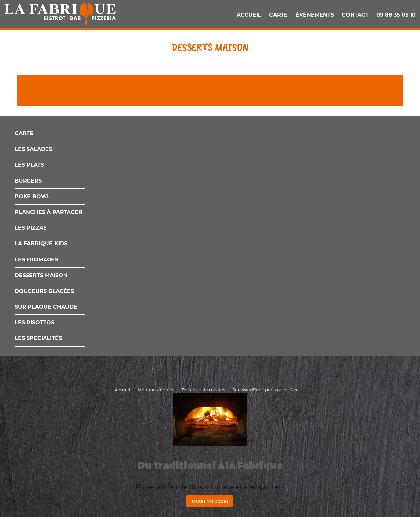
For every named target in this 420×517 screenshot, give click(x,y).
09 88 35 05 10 (396, 15)
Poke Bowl (33, 196)
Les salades (33, 149)
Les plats (29, 165)
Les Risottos (35, 322)
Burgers (28, 181)
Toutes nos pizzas (210, 501)
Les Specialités (38, 338)
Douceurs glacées (44, 291)
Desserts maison (41, 275)
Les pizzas (31, 228)
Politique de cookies (203, 390)
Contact (355, 15)
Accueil (249, 15)
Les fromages (36, 260)
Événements (315, 15)
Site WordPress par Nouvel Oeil (265, 390)
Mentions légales (156, 390)
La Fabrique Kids (41, 244)
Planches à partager (48, 212)
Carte (278, 15)
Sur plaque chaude (46, 307)
